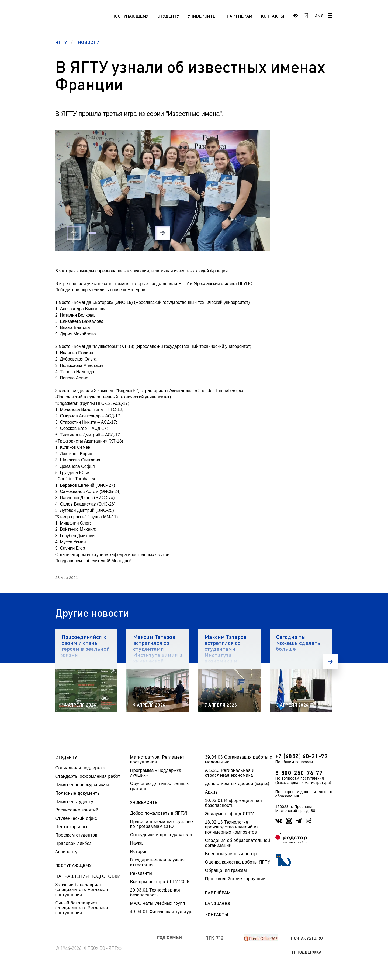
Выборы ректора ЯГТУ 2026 (160, 882)
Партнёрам (240, 16)
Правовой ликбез (73, 843)
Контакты (272, 16)
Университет (203, 16)
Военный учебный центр (231, 854)
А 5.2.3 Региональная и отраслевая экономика (230, 773)
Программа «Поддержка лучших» (156, 773)
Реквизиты (141, 873)
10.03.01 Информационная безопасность (233, 803)
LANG (318, 16)
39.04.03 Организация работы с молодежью (239, 760)
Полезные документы (78, 793)
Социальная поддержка (80, 768)
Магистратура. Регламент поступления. (157, 760)
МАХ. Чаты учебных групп (158, 903)
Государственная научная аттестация (157, 862)
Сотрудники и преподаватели (161, 835)
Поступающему (131, 16)
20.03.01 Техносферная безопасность (155, 892)
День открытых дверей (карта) (237, 784)
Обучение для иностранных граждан (160, 786)
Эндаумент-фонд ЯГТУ (230, 814)
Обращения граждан (227, 870)
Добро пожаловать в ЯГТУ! (159, 813)
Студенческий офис (76, 818)
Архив (211, 792)
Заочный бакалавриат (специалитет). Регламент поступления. (83, 890)
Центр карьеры (71, 827)
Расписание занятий (77, 810)
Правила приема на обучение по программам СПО (162, 824)
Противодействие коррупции (235, 879)
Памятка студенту (74, 802)
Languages (218, 903)
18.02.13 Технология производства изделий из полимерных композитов (232, 827)
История (139, 851)
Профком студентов (76, 835)
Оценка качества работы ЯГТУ (238, 862)
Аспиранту (66, 852)
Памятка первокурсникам (82, 785)
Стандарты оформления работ (88, 776)
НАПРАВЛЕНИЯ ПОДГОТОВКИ (88, 876)
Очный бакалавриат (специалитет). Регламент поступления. (83, 908)
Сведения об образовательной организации (238, 843)
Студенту (168, 16)
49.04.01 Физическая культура (162, 912)
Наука (136, 843)
